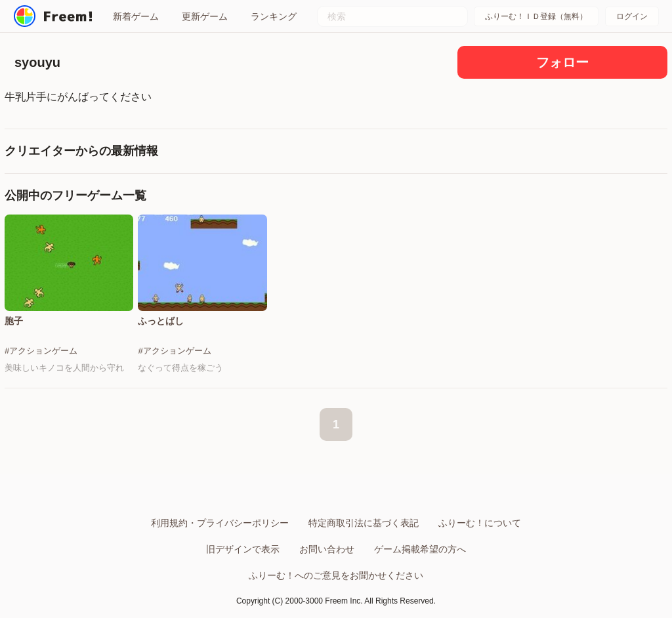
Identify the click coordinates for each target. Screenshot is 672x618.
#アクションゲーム (41, 351)
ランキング (274, 16)
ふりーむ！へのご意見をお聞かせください (336, 575)
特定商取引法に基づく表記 (364, 523)
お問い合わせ (327, 549)
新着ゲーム (136, 16)
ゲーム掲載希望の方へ (420, 549)
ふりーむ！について (480, 523)
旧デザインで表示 (243, 549)
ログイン (632, 16)
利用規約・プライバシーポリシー (220, 523)
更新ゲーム (205, 16)
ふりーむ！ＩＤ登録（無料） (536, 16)
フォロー (562, 62)
